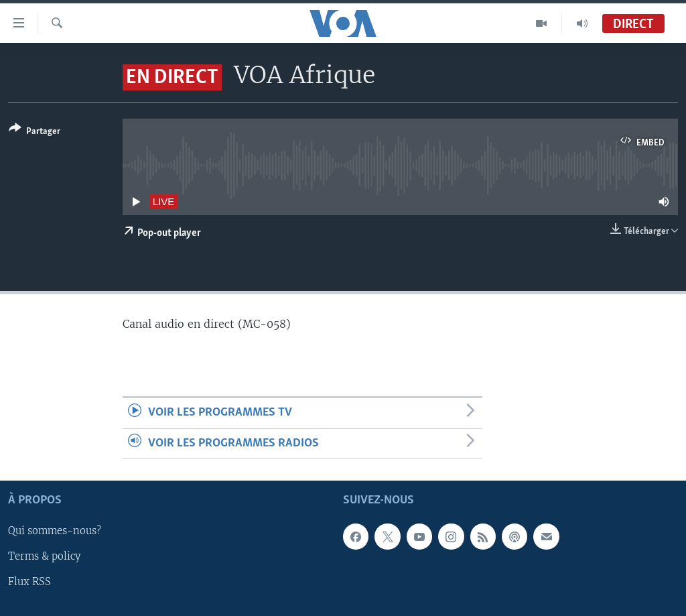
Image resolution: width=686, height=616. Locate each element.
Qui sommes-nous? (55, 531)
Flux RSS (29, 582)
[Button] (35, 132)
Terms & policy (44, 556)
